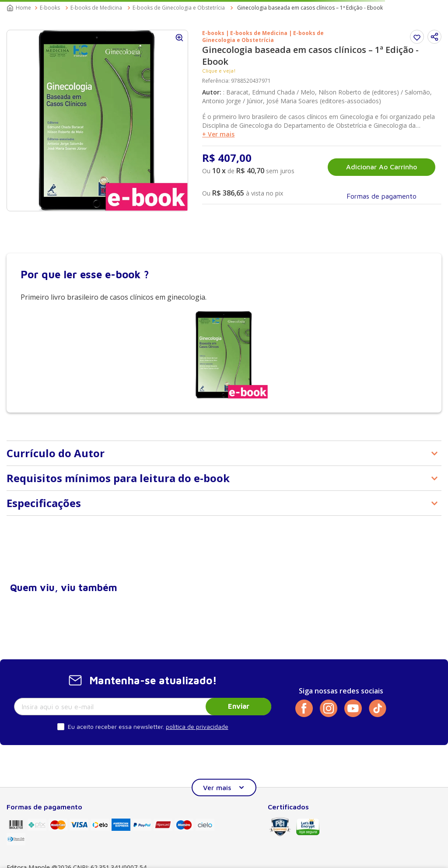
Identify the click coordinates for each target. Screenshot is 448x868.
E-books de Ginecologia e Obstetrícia (179, 8)
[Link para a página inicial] (20, 8)
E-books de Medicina (96, 8)
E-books (50, 8)
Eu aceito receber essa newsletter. (116, 726)
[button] (434, 37)
